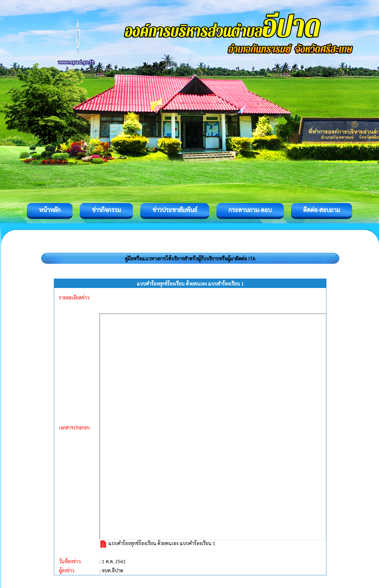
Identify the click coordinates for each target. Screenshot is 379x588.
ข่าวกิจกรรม (106, 210)
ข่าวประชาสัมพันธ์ (175, 210)
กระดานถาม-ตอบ (250, 210)
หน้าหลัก (50, 210)
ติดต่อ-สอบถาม (322, 210)
